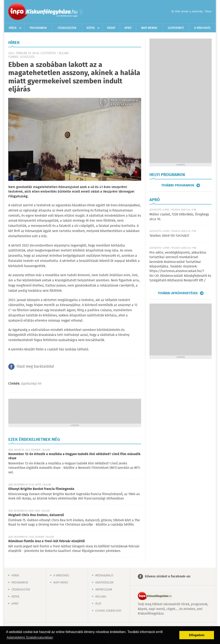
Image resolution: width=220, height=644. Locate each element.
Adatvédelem (104, 583)
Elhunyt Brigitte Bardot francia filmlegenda (41, 489)
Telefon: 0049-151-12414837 (169, 236)
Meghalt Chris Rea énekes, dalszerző (36, 515)
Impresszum (104, 590)
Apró (128, 28)
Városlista (81, 12)
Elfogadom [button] (197, 635)
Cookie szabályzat (108, 611)
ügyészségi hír (31, 384)
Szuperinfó (176, 28)
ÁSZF (98, 604)
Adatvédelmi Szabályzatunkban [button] (30, 637)
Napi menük (149, 28)
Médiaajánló (104, 576)
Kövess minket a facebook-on (168, 577)
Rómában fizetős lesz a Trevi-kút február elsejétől (47, 541)
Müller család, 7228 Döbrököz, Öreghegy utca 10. (179, 217)
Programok (38, 28)
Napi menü (61, 583)
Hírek (13, 28)
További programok (178, 185)
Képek (91, 28)
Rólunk (101, 597)
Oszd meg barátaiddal (35, 367)
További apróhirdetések (178, 293)
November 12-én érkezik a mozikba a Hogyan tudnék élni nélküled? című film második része (74, 456)
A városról (203, 28)
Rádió (111, 28)
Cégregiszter (67, 28)
